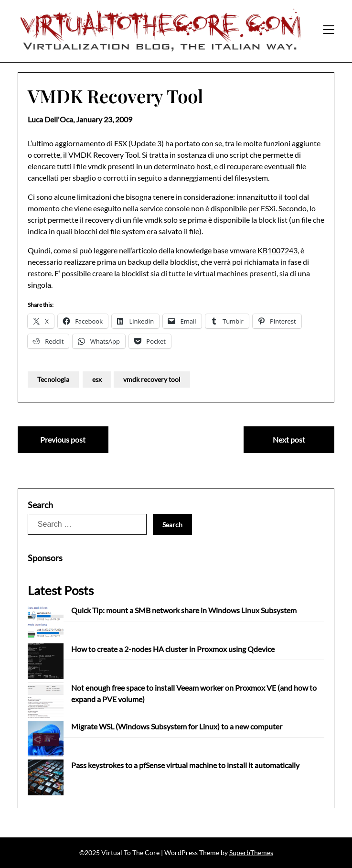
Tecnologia (53, 379)
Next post (289, 439)
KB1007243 (277, 250)
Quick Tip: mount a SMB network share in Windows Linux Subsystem (184, 610)
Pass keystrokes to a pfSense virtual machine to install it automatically (185, 765)
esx (97, 379)
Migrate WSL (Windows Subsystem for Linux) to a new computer (177, 726)
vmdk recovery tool (152, 379)
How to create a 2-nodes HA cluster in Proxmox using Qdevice (173, 649)
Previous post (63, 439)
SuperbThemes (251, 852)
